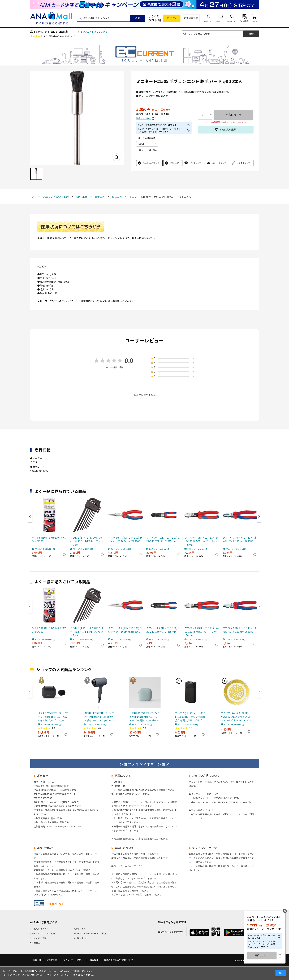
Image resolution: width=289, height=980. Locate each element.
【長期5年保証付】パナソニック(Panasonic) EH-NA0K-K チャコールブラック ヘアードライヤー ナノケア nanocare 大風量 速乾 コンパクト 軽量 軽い (99, 717)
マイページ (208, 21)
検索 (137, 18)
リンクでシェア (243, 163)
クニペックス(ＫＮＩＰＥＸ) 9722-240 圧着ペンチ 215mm (163, 539)
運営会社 (37, 960)
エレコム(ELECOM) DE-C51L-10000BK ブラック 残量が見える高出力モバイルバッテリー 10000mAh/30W (190, 717)
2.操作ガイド (80, 928)
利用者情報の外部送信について (119, 960)
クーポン (220, 21)
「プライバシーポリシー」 (59, 975)
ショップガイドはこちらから (93, 32)
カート (254, 21)
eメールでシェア (219, 163)
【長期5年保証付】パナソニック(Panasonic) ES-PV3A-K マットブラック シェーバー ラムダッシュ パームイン (53, 717)
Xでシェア (174, 163)
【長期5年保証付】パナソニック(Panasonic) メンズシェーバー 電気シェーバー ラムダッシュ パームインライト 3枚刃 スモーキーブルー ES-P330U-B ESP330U (145, 717)
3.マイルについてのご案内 (42, 933)
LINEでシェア (195, 163)
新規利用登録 (191, 18)
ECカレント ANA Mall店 (51, 32)
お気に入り (232, 21)
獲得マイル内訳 (144, 118)
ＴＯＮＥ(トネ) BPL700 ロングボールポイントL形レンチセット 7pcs (87, 541)
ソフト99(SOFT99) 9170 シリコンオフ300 (49, 539)
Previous (30, 516)
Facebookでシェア (151, 163)
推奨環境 (94, 960)
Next (259, 516)
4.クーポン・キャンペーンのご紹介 (90, 933)
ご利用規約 (52, 960)
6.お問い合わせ (81, 938)
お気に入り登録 (228, 129)
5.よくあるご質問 (38, 938)
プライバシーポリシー (74, 960)
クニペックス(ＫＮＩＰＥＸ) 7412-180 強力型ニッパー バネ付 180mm (202, 541)
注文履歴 (244, 21)
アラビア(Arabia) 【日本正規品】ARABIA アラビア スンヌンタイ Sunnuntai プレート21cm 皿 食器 (236, 717)
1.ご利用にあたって (39, 928)
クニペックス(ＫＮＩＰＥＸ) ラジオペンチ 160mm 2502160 (125, 539)
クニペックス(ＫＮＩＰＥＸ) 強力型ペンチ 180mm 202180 (240, 539)
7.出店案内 (35, 943)
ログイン (172, 18)
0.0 (129, 360)
